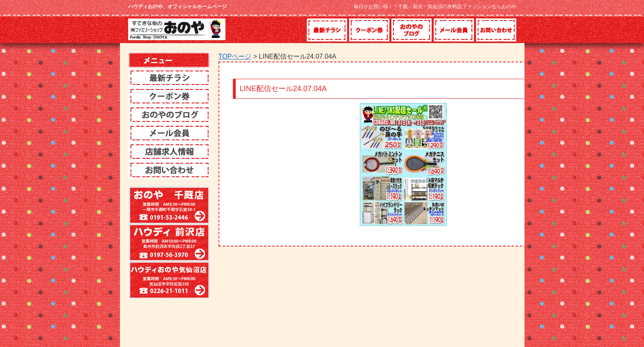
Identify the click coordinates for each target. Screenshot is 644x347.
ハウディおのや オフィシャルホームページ (177, 7)
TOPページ (235, 56)
